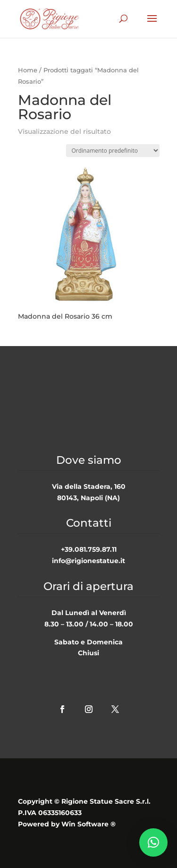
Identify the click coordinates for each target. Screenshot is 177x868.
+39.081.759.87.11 (89, 549)
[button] (153, 842)
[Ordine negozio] (113, 151)
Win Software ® (88, 824)
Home (28, 70)
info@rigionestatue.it (88, 561)
